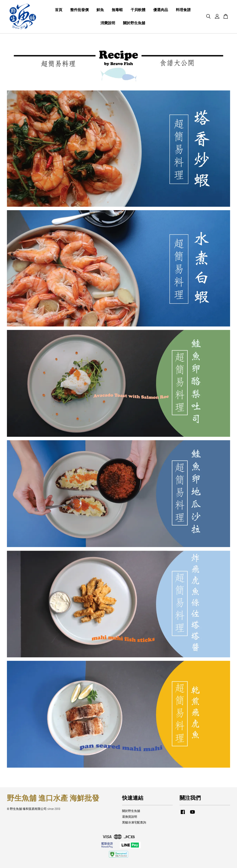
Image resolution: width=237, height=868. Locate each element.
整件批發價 (79, 10)
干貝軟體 (138, 10)
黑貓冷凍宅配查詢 (134, 823)
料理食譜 (183, 10)
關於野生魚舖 (134, 23)
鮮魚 (100, 10)
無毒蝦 (117, 10)
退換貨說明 (130, 817)
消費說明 (108, 23)
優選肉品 (161, 10)
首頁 (59, 10)
